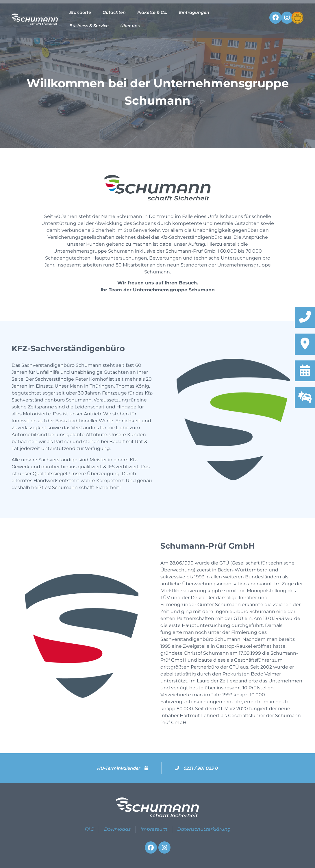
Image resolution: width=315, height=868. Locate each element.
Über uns (130, 26)
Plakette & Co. (152, 12)
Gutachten (114, 12)
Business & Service (89, 26)
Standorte (80, 12)
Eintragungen (194, 12)
